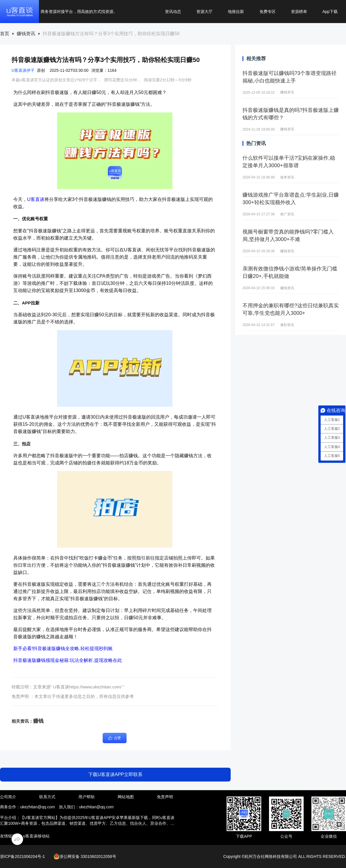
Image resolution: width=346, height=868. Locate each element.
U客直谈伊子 (23, 70)
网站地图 (126, 797)
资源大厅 (204, 12)
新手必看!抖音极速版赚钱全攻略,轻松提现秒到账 (63, 648)
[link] (5, 34)
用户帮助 (86, 797)
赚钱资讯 (26, 34)
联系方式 (47, 797)
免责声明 (165, 797)
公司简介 (8, 797)
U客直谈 (36, 199)
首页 (5, 34)
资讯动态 (173, 12)
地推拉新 (236, 12)
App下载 (330, 12)
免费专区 (268, 12)
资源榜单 (299, 12)
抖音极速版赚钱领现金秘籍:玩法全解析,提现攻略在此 (68, 660)
